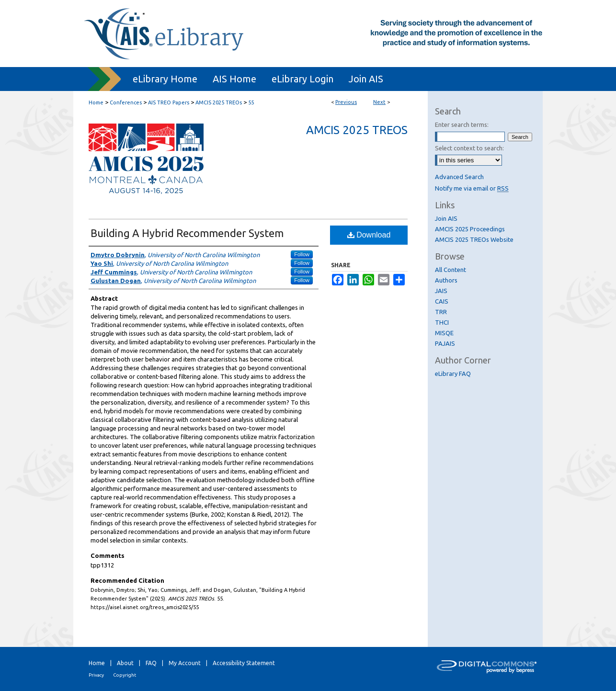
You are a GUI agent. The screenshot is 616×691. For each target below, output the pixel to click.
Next (379, 102)
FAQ (151, 663)
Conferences (126, 102)
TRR (441, 312)
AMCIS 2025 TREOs (219, 102)
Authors (446, 280)
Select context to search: (469, 148)
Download (369, 235)
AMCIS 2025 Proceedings (470, 229)
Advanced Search (459, 177)
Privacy (96, 675)
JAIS (441, 291)
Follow (302, 254)
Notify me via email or (472, 188)
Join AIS (446, 218)
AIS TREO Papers (169, 102)
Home (96, 102)
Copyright (125, 675)
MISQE (444, 333)
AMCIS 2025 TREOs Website (474, 239)
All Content (451, 270)
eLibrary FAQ (453, 374)
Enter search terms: (462, 125)
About (125, 663)
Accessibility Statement (244, 663)
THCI (442, 322)
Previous (346, 102)
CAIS (442, 301)
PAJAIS (445, 343)
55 (251, 102)
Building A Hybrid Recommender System (187, 233)
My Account (185, 663)
